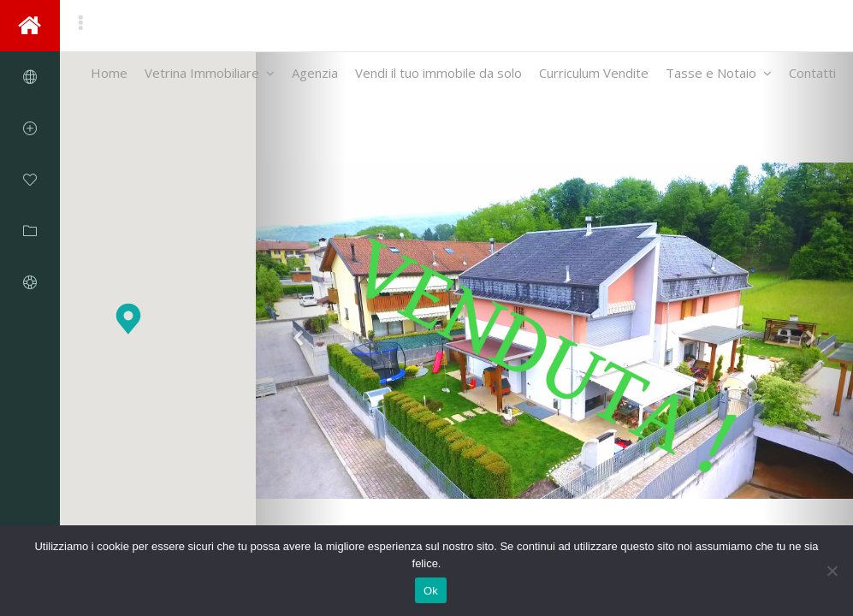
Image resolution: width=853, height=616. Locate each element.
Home (109, 78)
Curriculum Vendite (594, 78)
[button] (128, 319)
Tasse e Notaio (719, 78)
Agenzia (315, 78)
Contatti (812, 78)
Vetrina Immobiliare (210, 78)
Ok (431, 591)
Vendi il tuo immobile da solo (438, 78)
